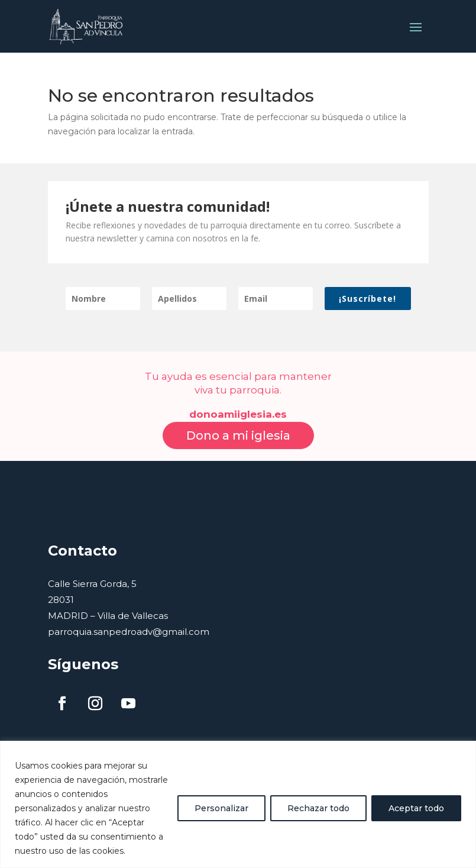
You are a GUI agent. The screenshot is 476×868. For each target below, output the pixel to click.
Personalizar (221, 808)
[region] (238, 804)
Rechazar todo (318, 808)
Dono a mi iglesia (238, 424)
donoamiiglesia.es (238, 403)
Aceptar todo (416, 808)
